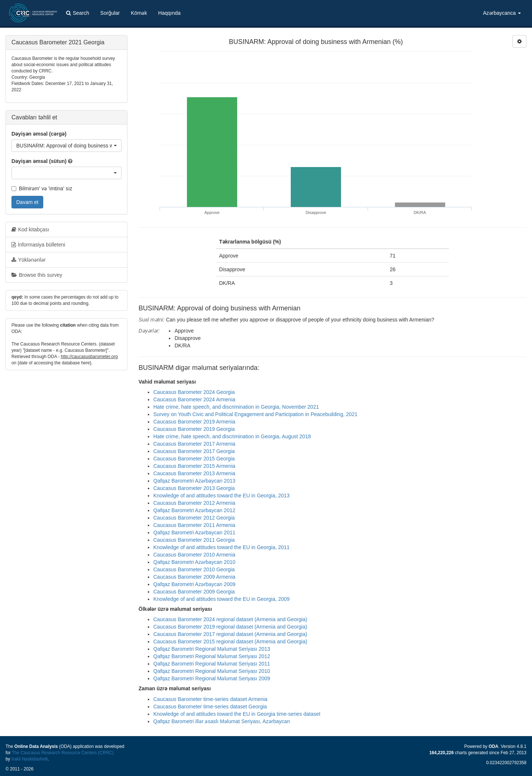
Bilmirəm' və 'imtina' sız (42, 188)
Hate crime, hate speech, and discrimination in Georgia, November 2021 (236, 407)
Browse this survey (37, 275)
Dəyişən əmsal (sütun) (39, 161)
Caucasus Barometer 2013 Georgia (194, 488)
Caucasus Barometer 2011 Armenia (194, 525)
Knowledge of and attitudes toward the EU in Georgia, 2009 (221, 599)
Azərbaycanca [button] (502, 13)
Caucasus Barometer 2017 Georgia (194, 451)
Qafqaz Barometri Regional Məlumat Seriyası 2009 (212, 678)
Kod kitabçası (30, 229)
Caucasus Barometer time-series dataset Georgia (210, 707)
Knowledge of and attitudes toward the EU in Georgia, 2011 (221, 547)
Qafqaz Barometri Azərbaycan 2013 (194, 481)
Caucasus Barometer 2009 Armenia (194, 577)
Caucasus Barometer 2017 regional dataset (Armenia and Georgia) (230, 634)
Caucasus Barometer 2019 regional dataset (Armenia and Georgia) (230, 627)
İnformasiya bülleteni (38, 245)
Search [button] (78, 13)
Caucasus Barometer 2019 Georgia (194, 429)
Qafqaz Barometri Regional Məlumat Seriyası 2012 (212, 656)
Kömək (139, 13)
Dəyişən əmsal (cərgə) (39, 134)
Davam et (27, 202)
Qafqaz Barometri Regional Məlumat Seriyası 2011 (212, 664)
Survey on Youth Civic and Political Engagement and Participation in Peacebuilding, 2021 (255, 414)
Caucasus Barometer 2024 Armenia (194, 399)
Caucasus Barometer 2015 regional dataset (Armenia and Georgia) (230, 641)
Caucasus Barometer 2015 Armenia (194, 466)
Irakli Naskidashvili (30, 759)
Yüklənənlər (29, 260)
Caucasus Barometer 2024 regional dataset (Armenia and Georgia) (230, 619)
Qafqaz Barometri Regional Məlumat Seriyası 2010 (212, 671)
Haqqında (169, 13)
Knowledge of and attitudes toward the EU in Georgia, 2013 (221, 496)
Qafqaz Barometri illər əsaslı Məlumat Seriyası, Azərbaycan (222, 721)
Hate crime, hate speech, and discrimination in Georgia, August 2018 (232, 436)
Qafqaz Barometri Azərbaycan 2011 (194, 532)
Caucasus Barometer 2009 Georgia (194, 592)
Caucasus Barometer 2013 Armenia (194, 473)
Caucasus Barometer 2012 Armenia (194, 503)
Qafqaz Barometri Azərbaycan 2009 (194, 584)
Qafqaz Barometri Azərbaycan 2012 (194, 510)
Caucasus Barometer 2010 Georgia (194, 569)
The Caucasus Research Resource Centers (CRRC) (63, 753)
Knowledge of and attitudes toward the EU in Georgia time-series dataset (237, 714)
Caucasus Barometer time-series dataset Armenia (210, 699)
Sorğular (110, 13)
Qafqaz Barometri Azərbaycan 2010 (194, 562)
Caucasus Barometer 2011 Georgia (194, 540)
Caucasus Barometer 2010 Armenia (194, 555)
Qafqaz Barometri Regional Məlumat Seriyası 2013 (212, 649)
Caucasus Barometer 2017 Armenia (194, 444)
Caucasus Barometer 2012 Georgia (194, 518)
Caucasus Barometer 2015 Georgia (194, 459)
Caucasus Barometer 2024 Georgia (194, 392)
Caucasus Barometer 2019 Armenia (194, 422)
